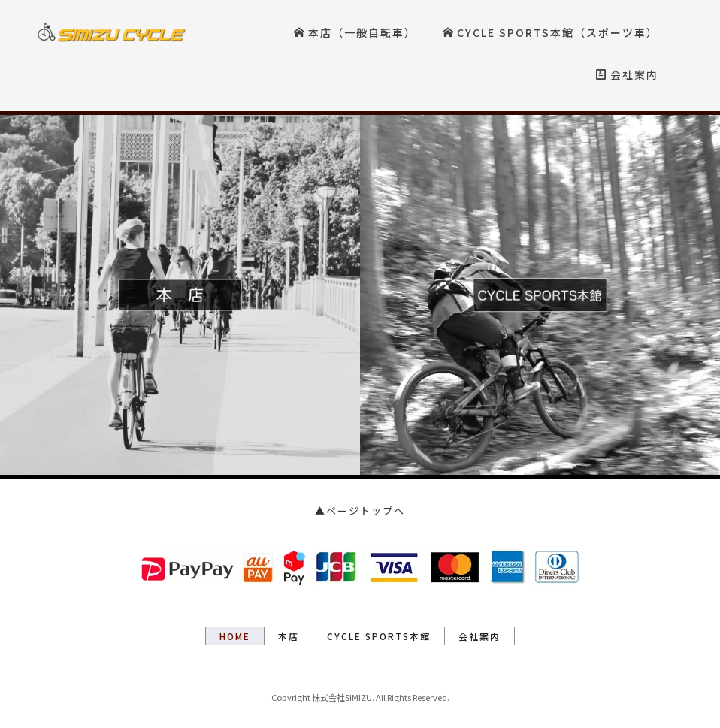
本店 (289, 636)
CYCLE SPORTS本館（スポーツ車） (551, 32)
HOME (235, 636)
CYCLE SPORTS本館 (379, 636)
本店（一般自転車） (355, 32)
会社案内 (627, 74)
